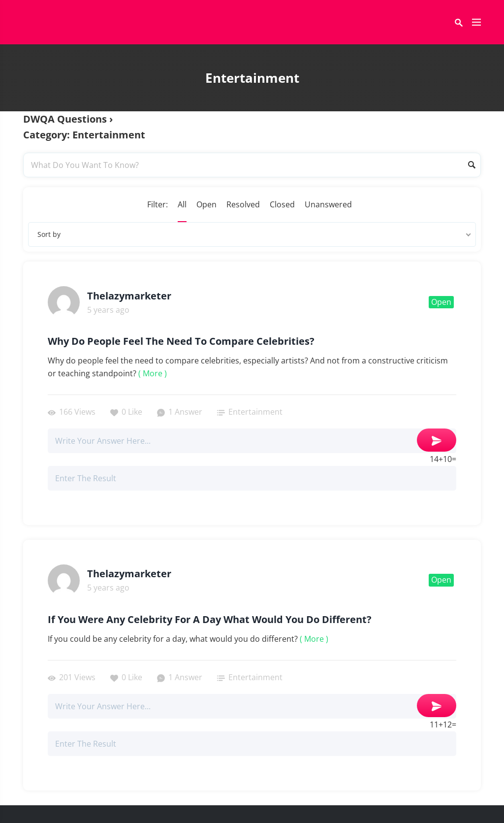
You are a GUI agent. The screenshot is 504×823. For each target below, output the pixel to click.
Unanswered (328, 204)
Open (206, 204)
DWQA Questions (65, 119)
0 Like (126, 412)
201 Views (72, 677)
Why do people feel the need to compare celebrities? (181, 341)
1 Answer (180, 412)
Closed (282, 204)
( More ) (153, 373)
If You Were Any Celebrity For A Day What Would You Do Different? (210, 620)
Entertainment (255, 412)
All (182, 204)
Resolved (243, 204)
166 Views (72, 412)
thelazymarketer (129, 296)
